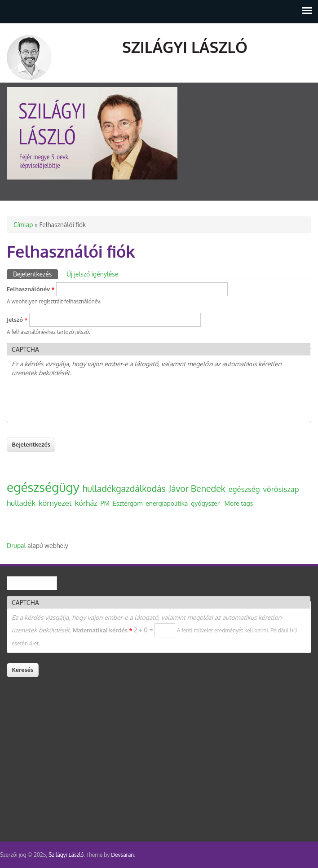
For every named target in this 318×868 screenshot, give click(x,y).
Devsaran (122, 855)
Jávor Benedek (197, 489)
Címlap (23, 225)
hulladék (21, 503)
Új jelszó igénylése (92, 274)
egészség (244, 489)
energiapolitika (167, 503)
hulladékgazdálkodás (124, 489)
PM (105, 503)
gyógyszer (205, 503)
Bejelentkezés (35, 274)
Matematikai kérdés (102, 630)
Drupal (16, 546)
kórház (86, 503)
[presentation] (80, 401)
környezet (55, 503)
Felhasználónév (31, 289)
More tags (239, 503)
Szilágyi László (185, 47)
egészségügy (43, 487)
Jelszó (17, 320)
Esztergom (128, 503)
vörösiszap (281, 489)
